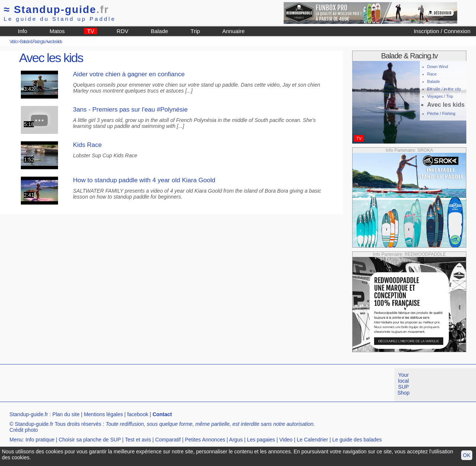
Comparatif (168, 440)
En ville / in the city (444, 89)
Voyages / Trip (440, 96)
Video (286, 440)
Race (432, 74)
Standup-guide (56, 9)
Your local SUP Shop (404, 384)
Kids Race (87, 145)
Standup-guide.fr (29, 414)
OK (467, 455)
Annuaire (234, 31)
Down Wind (438, 67)
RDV (123, 31)
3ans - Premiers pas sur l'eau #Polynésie (130, 110)
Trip (195, 31)
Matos (57, 31)
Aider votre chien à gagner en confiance (129, 74)
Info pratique (40, 440)
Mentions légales (103, 414)
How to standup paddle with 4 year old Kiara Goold (144, 180)
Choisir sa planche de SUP (90, 440)
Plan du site (66, 414)
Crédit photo (24, 430)
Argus (236, 440)
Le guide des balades (357, 440)
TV (91, 31)
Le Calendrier (312, 440)
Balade (159, 31)
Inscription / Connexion (442, 31)
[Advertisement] (135, 385)
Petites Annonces (205, 440)
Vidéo (13, 42)
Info (22, 31)
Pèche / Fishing (441, 113)
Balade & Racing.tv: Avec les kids (41, 42)
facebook (138, 414)
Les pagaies (261, 440)
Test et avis (138, 440)
